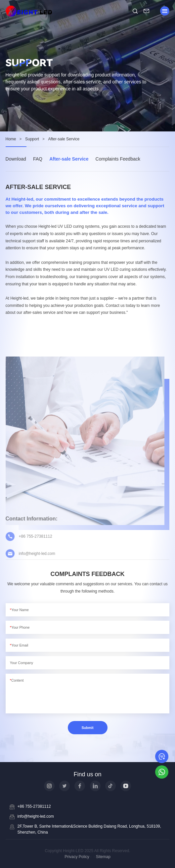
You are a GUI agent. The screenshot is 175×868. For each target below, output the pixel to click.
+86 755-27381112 (34, 806)
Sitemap (103, 857)
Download (16, 159)
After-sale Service (69, 159)
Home (11, 139)
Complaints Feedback (118, 159)
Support (32, 139)
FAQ (38, 159)
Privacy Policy (77, 857)
